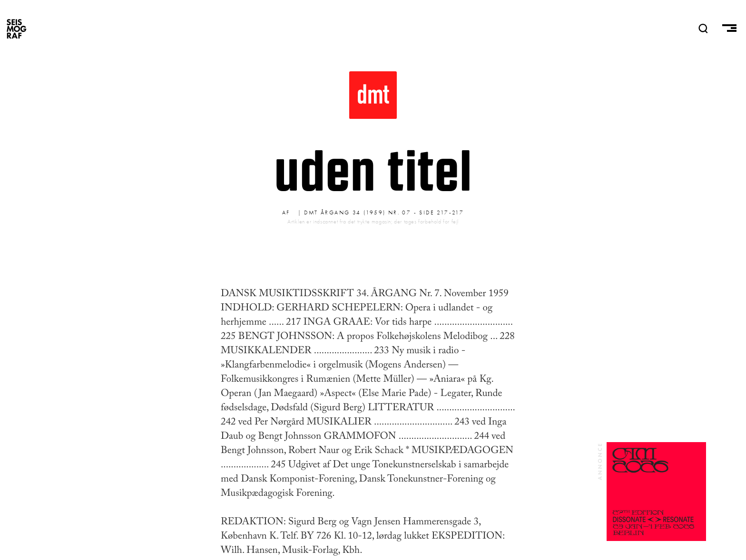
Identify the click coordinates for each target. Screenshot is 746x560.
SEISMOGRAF (17, 29)
